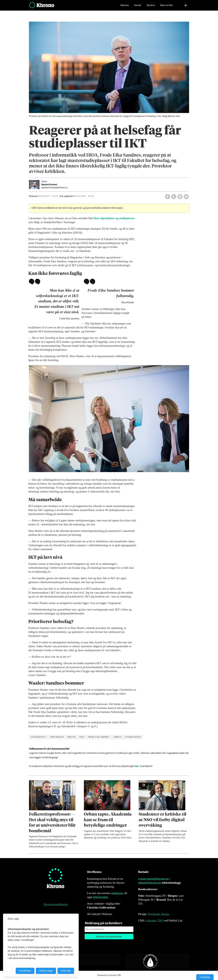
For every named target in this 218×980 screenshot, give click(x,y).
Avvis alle (66, 971)
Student (151, 7)
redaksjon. (117, 893)
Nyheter (125, 7)
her (137, 766)
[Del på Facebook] (168, 197)
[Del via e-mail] (186, 197)
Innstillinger (205, 977)
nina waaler (57, 737)
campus (117, 737)
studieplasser (133, 737)
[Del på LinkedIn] (180, 197)
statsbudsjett (39, 737)
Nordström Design (158, 914)
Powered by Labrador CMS (109, 975)
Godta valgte (46, 971)
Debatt (138, 7)
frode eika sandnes (99, 737)
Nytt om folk (166, 7)
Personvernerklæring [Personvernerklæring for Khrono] (56, 904)
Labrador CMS (154, 920)
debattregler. (101, 897)
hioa (82, 737)
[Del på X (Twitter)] (174, 197)
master (72, 737)
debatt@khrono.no (150, 883)
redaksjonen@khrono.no (153, 879)
